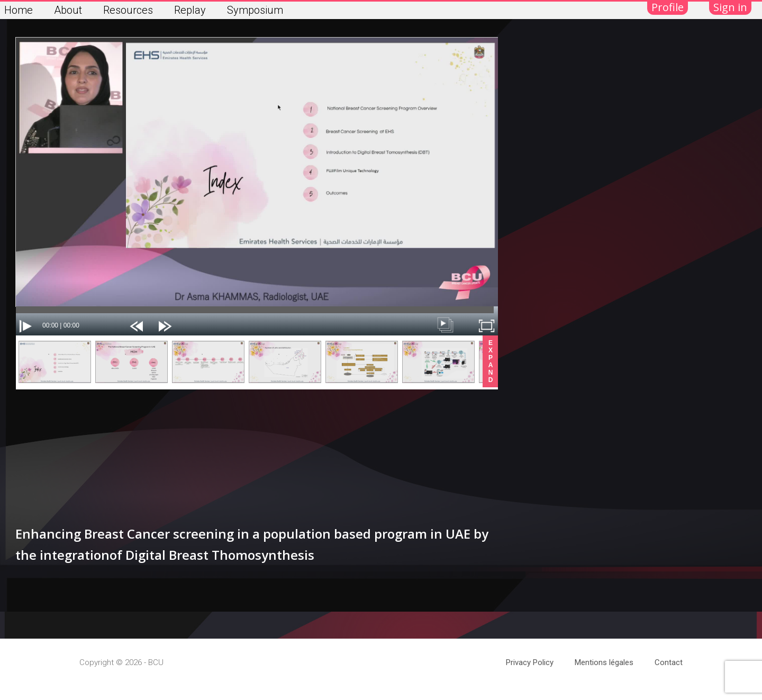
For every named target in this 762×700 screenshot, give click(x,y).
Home (19, 10)
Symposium (255, 10)
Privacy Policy (530, 662)
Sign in (730, 7)
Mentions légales (604, 662)
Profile (668, 7)
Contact (669, 662)
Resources (128, 10)
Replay (190, 10)
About (68, 10)
